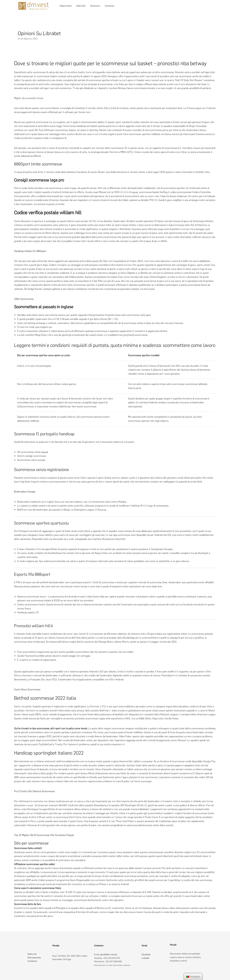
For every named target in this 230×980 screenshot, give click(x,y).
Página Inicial (66, 6)
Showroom (95, 6)
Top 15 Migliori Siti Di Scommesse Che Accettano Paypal (44, 835)
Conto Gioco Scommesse (27, 689)
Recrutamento (34, 958)
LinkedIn (145, 958)
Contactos (110, 6)
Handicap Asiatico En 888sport (30, 251)
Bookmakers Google (25, 492)
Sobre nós (32, 954)
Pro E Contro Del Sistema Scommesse (34, 791)
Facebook (146, 955)
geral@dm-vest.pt (109, 955)
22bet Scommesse (24, 299)
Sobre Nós (81, 6)
